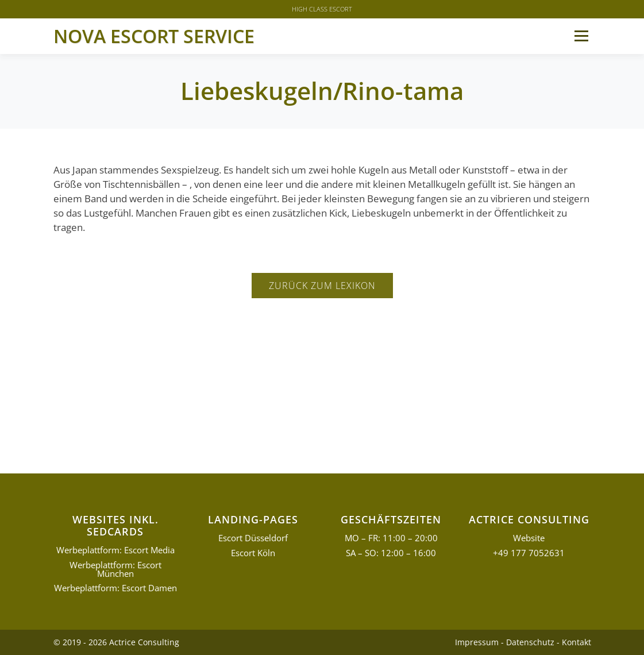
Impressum (477, 642)
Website (529, 538)
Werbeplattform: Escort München (115, 569)
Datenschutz (530, 642)
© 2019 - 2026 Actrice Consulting (116, 642)
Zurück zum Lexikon (322, 286)
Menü (581, 36)
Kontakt (576, 642)
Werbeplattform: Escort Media (115, 550)
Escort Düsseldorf (253, 538)
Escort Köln (253, 553)
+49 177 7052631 (529, 553)
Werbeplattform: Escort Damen (115, 588)
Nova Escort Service (154, 36)
